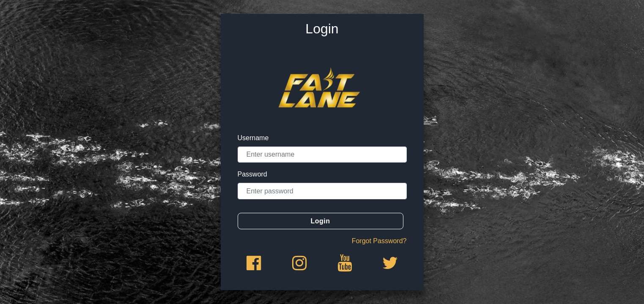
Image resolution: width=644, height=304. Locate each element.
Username (253, 138)
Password (252, 174)
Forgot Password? (379, 241)
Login (320, 221)
